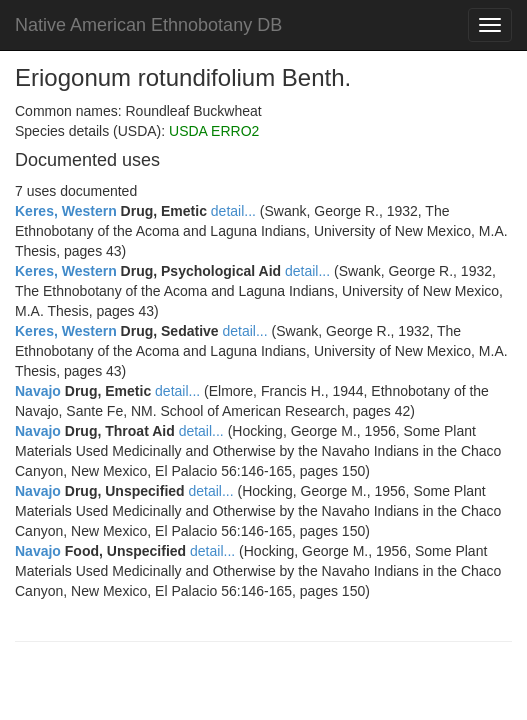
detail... (233, 211)
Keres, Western (66, 211)
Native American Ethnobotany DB (148, 25)
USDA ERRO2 (214, 131)
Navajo (38, 391)
